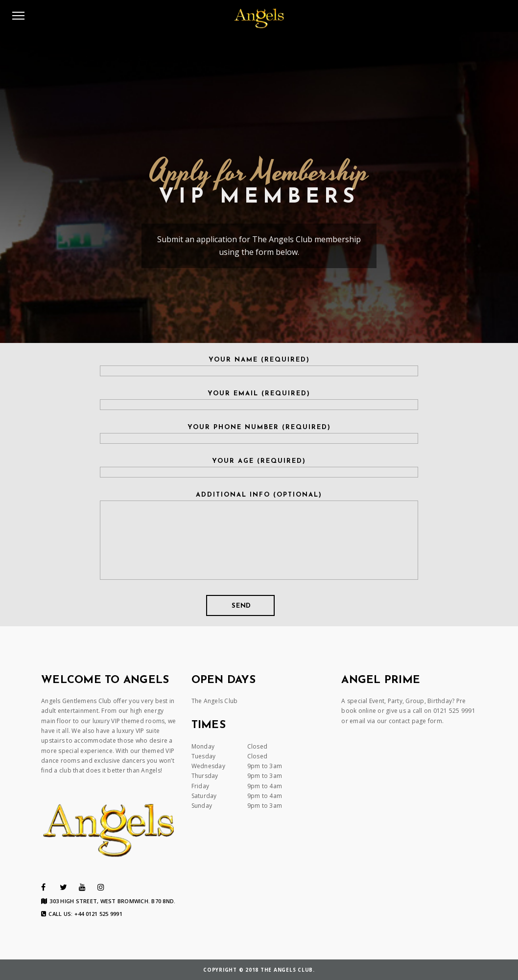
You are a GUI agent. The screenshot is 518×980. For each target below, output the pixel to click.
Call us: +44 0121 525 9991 (82, 914)
